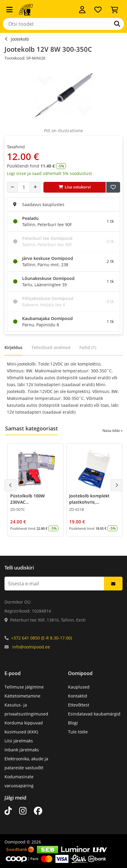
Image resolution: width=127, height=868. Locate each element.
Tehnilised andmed (51, 347)
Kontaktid (78, 696)
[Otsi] (117, 24)
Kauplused (79, 687)
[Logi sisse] (82, 10)
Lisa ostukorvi (75, 187)
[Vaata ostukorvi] (114, 10)
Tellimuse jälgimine (24, 687)
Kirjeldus (13, 347)
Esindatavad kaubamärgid (94, 714)
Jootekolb (20, 39)
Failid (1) (88, 347)
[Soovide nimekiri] (98, 10)
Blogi (73, 723)
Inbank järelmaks (22, 750)
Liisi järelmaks (19, 741)
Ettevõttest (79, 705)
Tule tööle (78, 732)
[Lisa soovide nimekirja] (113, 187)
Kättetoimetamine (22, 696)
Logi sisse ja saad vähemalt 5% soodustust (49, 173)
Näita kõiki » (112, 431)
